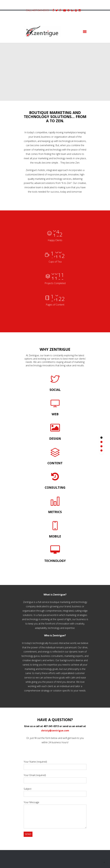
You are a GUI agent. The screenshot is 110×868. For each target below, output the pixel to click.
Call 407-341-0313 (37, 10)
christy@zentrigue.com (55, 731)
